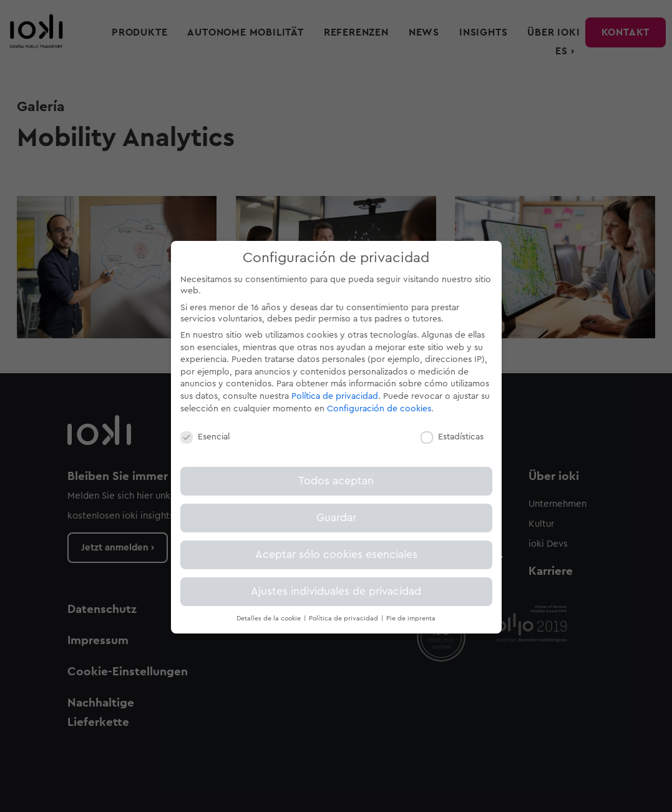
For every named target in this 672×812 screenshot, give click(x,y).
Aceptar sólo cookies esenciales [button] (336, 555)
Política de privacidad (335, 396)
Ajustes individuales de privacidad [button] (336, 591)
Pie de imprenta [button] (411, 619)
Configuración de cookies (379, 409)
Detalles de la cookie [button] (270, 619)
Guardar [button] (336, 518)
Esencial (205, 437)
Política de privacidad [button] (344, 619)
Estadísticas (452, 437)
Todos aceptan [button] (336, 481)
